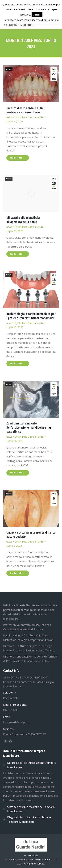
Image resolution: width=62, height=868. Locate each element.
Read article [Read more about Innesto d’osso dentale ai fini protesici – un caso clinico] (17, 158)
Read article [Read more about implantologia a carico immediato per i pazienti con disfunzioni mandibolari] (17, 363)
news (9, 69)
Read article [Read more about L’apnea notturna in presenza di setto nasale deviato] (17, 573)
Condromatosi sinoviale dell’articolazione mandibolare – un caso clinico (29, 427)
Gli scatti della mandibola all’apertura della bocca (23, 220)
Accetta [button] (37, 15)
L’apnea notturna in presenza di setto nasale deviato (31, 534)
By (29, 117)
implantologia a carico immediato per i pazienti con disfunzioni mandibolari (31, 316)
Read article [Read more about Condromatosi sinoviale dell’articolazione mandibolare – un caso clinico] (17, 473)
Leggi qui (53, 20)
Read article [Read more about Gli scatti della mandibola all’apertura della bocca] (17, 254)
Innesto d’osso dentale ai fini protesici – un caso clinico (25, 110)
